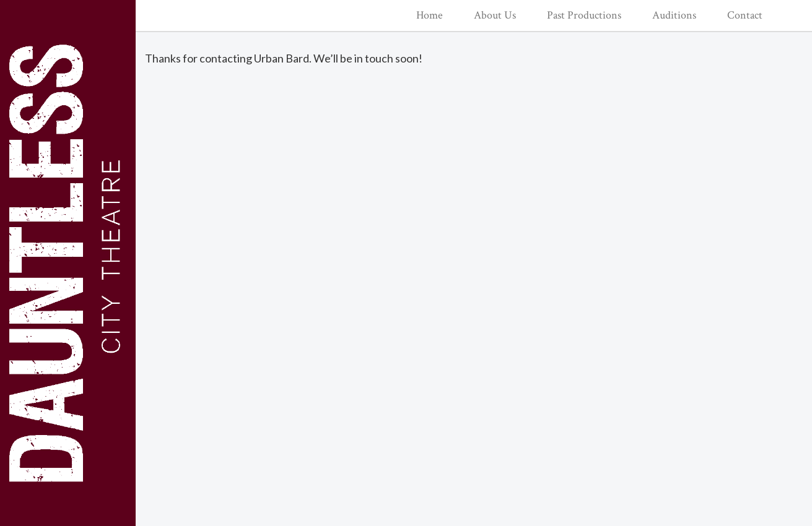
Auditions (674, 15)
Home (430, 15)
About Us (495, 15)
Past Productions (584, 15)
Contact (745, 15)
